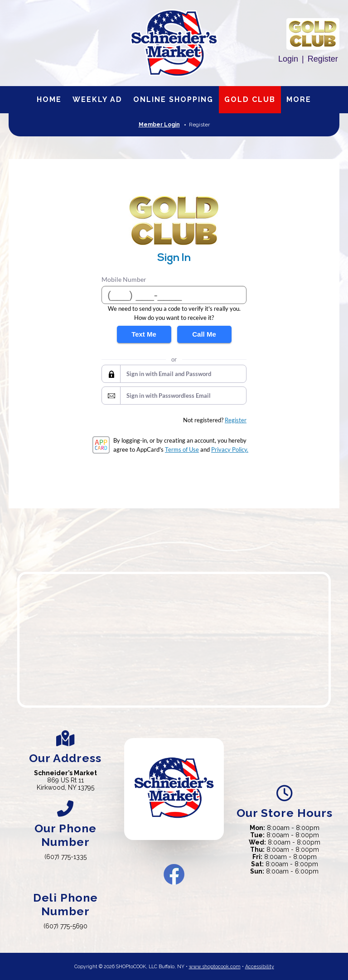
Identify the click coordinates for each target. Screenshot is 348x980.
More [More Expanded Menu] (299, 99)
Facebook (174, 874)
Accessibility (260, 966)
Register (323, 59)
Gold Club (250, 99)
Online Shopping (173, 99)
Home (49, 99)
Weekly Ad (97, 99)
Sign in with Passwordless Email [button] (169, 396)
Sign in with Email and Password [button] (169, 374)
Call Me (204, 334)
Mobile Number (124, 279)
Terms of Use (182, 449)
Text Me (144, 334)
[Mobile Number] (174, 295)
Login (288, 59)
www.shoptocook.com (215, 966)
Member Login (159, 125)
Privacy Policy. (230, 449)
